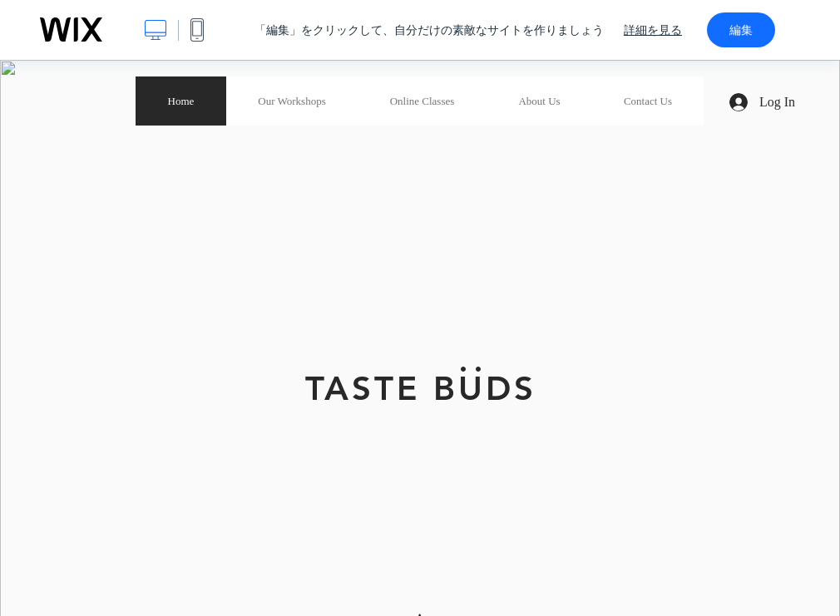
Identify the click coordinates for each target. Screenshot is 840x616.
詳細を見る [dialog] (653, 30)
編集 (741, 30)
